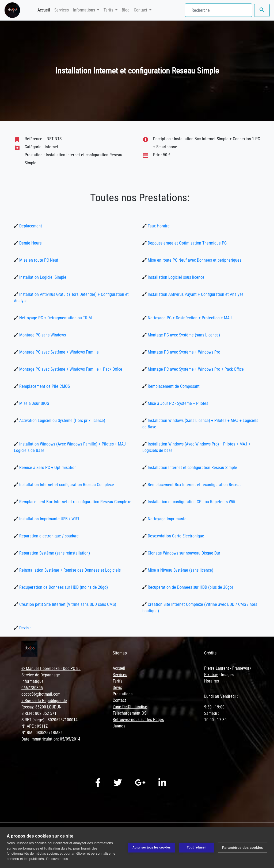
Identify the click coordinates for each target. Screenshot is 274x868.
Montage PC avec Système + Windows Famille (58, 352)
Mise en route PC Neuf (38, 260)
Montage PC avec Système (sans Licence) (183, 335)
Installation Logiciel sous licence (176, 277)
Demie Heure (30, 243)
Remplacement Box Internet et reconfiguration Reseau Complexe (75, 502)
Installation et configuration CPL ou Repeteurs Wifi (191, 502)
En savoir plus (57, 859)
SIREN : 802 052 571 (39, 713)
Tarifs (117, 681)
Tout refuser (196, 847)
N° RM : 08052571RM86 (42, 733)
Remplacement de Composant (173, 386)
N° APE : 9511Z (35, 726)
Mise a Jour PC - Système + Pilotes (177, 403)
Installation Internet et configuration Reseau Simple (192, 468)
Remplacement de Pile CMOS (44, 386)
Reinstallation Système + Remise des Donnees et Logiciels (69, 570)
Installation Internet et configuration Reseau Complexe (66, 485)
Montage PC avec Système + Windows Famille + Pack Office (70, 369)
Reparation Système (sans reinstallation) (54, 553)
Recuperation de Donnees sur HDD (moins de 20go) (63, 587)
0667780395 (32, 688)
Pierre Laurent (217, 668)
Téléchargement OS (130, 713)
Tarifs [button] (109, 10)
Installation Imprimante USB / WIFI (49, 519)
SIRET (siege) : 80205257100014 (50, 720)
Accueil (45, 10)
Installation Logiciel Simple (42, 277)
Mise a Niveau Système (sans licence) (180, 570)
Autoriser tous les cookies (152, 847)
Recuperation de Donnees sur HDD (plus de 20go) (190, 587)
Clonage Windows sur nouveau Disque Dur (183, 553)
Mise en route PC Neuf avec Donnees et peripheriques (194, 260)
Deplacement (30, 226)
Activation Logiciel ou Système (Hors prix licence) (62, 421)
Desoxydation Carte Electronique (175, 536)
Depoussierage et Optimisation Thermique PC (187, 243)
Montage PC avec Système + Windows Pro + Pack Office (195, 369)
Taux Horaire (158, 226)
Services (62, 10)
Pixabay (211, 675)
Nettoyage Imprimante (167, 519)
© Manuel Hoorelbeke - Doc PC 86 (51, 669)
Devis (117, 687)
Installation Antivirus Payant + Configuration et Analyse (195, 294)
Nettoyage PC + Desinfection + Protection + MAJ (189, 318)
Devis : (24, 628)
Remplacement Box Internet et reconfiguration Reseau (194, 485)
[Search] (218, 10)
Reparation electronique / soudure (48, 536)
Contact (119, 700)
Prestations (123, 694)
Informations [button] (85, 10)
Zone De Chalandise (130, 707)
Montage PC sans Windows (42, 335)
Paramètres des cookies (243, 848)
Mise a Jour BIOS (34, 403)
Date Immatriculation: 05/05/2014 (51, 739)
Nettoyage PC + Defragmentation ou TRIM (55, 318)
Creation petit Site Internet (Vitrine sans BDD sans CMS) (67, 604)
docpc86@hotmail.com (41, 694)
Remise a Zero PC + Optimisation (47, 468)
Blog (126, 10)
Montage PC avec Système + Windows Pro (183, 352)
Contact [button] (141, 10)
